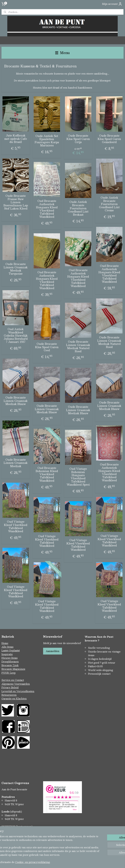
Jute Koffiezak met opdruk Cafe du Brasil (16, 139)
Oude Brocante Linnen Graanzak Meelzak (16, 463)
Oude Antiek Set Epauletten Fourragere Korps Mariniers (47, 141)
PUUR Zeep (9, 673)
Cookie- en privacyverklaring (58, 862)
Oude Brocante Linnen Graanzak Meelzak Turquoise (16, 269)
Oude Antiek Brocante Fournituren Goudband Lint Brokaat (78, 208)
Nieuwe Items (10, 658)
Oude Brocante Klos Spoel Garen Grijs (78, 139)
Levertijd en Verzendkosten (18, 691)
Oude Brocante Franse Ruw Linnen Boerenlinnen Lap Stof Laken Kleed (16, 202)
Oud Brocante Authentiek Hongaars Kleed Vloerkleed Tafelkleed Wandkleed (47, 209)
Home (5, 643)
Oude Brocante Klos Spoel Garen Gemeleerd (109, 139)
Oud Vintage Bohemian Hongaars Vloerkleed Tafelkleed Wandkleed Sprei (78, 477)
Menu (62, 53)
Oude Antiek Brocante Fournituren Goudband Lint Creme (109, 204)
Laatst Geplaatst (11, 650)
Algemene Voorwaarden (16, 684)
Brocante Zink (10, 665)
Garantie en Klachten (14, 698)
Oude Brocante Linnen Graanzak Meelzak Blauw (16, 401)
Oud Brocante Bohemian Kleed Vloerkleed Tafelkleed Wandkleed (47, 474)
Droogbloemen (10, 661)
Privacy (6, 687)
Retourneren (9, 695)
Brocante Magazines (13, 669)
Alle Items (7, 647)
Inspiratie (7, 654)
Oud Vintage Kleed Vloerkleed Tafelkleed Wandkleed (16, 526)
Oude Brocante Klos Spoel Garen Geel (47, 347)
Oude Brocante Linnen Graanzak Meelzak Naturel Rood (109, 342)
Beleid (15, 687)
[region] (41, 844)
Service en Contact (13, 680)
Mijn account (112, 4)
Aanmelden (53, 651)
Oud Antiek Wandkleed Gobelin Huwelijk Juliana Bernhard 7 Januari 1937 (16, 335)
